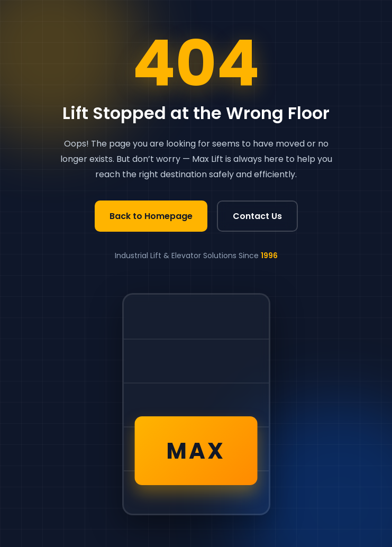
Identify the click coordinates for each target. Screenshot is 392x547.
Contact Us (257, 216)
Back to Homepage (151, 216)
